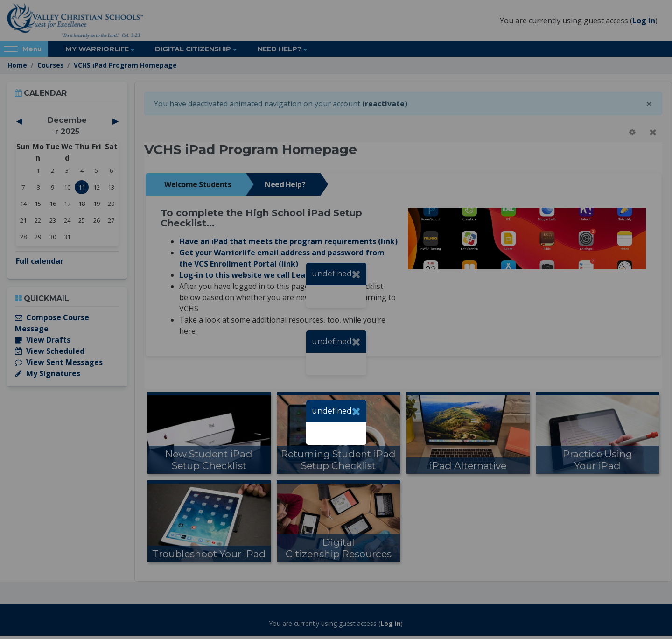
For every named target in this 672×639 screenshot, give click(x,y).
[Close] (356, 411)
